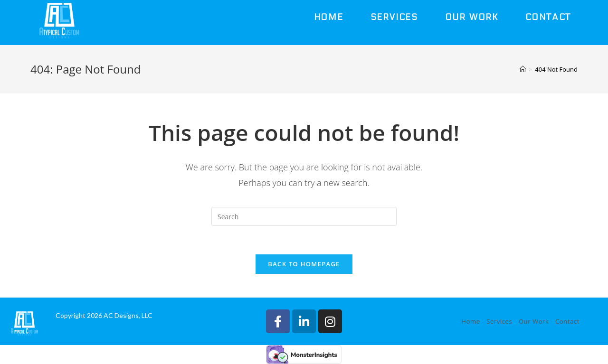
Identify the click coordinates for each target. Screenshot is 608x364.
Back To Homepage (304, 264)
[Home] (523, 69)
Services (499, 321)
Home (470, 321)
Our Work (534, 321)
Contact (567, 321)
